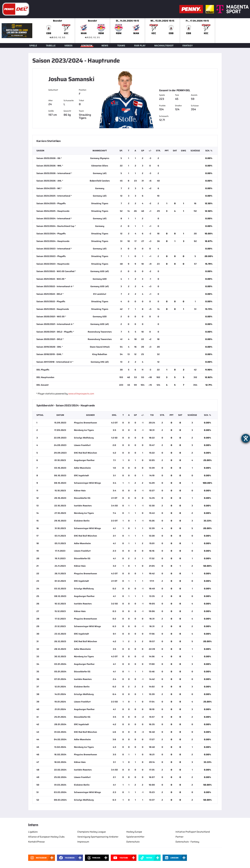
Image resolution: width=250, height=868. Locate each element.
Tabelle (51, 46)
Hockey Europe (134, 832)
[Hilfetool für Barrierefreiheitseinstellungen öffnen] (246, 438)
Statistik (87, 46)
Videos (68, 46)
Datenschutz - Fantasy (187, 842)
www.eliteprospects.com (81, 394)
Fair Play (140, 46)
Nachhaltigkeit (164, 46)
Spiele (33, 46)
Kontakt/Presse (36, 842)
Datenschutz (133, 842)
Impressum (83, 842)
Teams (121, 46)
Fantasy (188, 46)
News (105, 46)
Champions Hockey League (92, 832)
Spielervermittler (135, 837)
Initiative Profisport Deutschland (193, 832)
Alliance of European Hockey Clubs (46, 837)
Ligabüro (33, 832)
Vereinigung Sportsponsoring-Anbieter (98, 837)
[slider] (145, 31)
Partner (179, 837)
